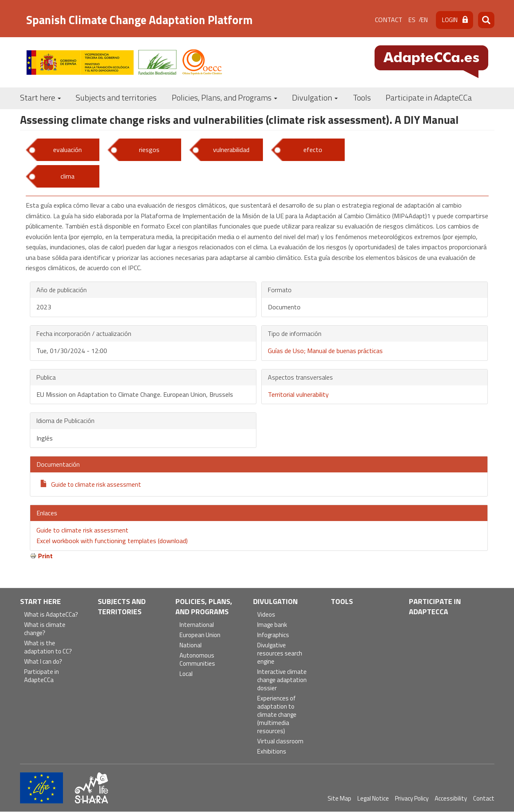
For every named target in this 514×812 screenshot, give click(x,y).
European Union (200, 635)
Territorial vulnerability (298, 394)
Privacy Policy (412, 798)
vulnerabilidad (231, 150)
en (424, 20)
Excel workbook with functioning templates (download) (112, 541)
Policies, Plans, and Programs (224, 97)
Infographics (273, 635)
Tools (362, 97)
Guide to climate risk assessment (96, 484)
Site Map (339, 798)
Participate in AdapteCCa (429, 97)
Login (450, 20)
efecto (313, 150)
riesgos (149, 150)
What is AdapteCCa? (51, 615)
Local (186, 674)
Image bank (272, 625)
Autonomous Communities (197, 660)
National (191, 645)
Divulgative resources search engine (280, 654)
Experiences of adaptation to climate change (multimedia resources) (277, 715)
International (197, 625)
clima (67, 176)
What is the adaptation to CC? (48, 648)
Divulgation (315, 97)
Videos (266, 615)
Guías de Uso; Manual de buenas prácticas (325, 351)
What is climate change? (45, 629)
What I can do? (43, 662)
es (412, 20)
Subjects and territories (116, 97)
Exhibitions (272, 752)
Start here (40, 97)
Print (45, 556)
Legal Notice (373, 798)
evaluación (67, 150)
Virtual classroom (280, 742)
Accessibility (451, 798)
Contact (389, 20)
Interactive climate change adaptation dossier (282, 680)
